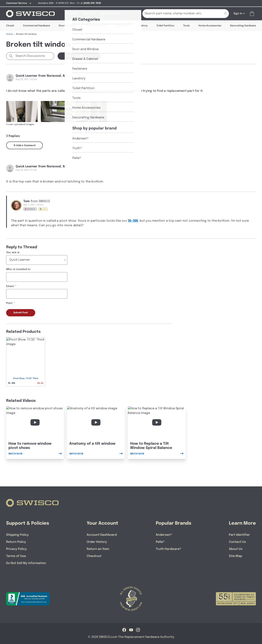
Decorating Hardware (243, 26)
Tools (186, 26)
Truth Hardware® (169, 549)
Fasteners (122, 26)
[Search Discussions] (34, 56)
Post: (10, 303)
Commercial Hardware (36, 26)
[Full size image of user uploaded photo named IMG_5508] (91, 111)
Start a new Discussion (79, 56)
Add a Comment (24, 145)
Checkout (94, 556)
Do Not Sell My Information (26, 563)
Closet (10, 26)
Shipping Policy (17, 535)
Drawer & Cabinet (96, 26)
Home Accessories (210, 26)
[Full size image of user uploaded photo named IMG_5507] (57, 111)
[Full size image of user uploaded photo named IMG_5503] (22, 111)
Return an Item (98, 549)
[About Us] (89, 13)
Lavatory (142, 26)
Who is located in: (19, 269)
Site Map (235, 556)
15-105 (133, 221)
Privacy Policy (16, 549)
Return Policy (16, 542)
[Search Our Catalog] (180, 13)
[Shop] (71, 13)
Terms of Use (16, 556)
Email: (10, 286)
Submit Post (21, 313)
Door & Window (68, 26)
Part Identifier (239, 535)
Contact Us (237, 542)
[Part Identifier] (111, 13)
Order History (97, 542)
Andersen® (164, 535)
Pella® (160, 542)
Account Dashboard (102, 535)
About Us (236, 549)
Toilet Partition (165, 26)
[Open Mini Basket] (253, 13)
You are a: (13, 252)
